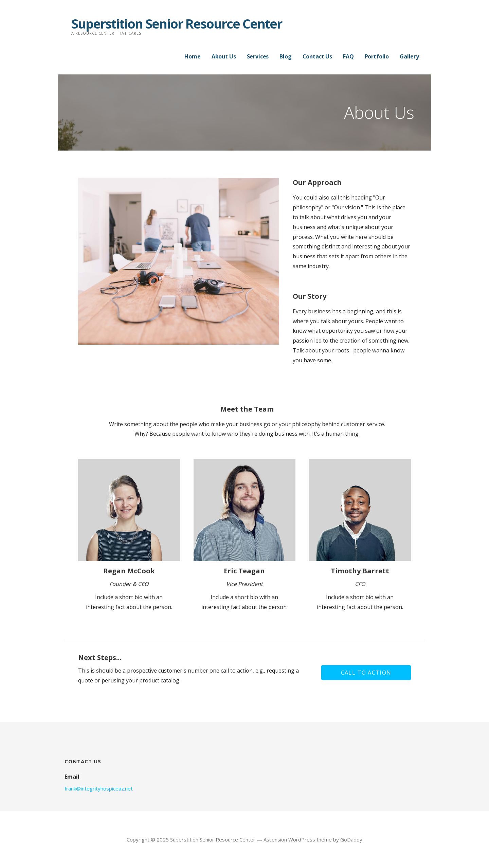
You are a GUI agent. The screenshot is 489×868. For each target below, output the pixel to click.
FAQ (348, 56)
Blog (285, 56)
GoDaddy (351, 839)
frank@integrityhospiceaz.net (99, 788)
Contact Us (317, 56)
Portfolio (377, 56)
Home (192, 56)
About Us (224, 56)
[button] (366, 673)
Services (258, 56)
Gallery (409, 56)
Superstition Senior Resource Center (177, 23)
